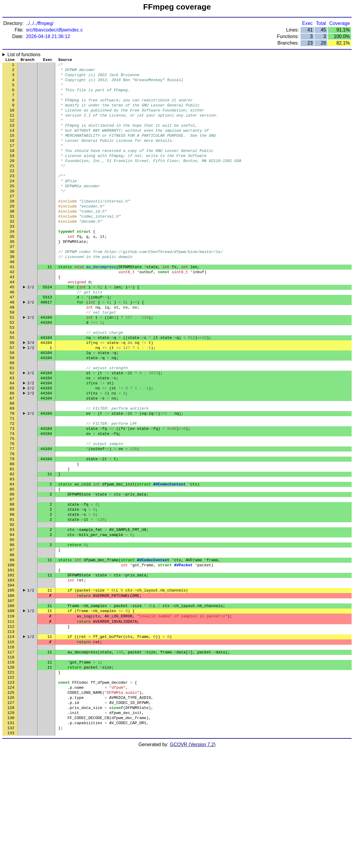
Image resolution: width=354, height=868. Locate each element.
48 (12, 346)
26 (12, 215)
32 (12, 251)
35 (12, 268)
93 (12, 613)
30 (12, 239)
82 (12, 548)
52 (12, 369)
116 (11, 750)
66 (12, 453)
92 (12, 607)
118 (11, 762)
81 (12, 542)
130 (11, 833)
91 (12, 601)
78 (12, 524)
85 (12, 566)
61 (12, 423)
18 (12, 167)
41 (12, 304)
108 (11, 702)
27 (12, 221)
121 (11, 780)
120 (11, 774)
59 (12, 411)
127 (11, 815)
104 (11, 679)
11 (12, 126)
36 (12, 274)
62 (12, 429)
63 (12, 435)
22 (12, 191)
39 (12, 292)
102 (11, 667)
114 (11, 738)
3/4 (31, 393)
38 (12, 286)
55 (12, 387)
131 (11, 839)
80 (12, 536)
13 (12, 138)
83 (12, 554)
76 (12, 512)
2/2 (31, 328)
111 (11, 720)
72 (12, 488)
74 (12, 500)
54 (12, 381)
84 (12, 560)
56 (12, 393)
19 (12, 173)
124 (11, 798)
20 (12, 179)
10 (12, 120)
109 (11, 708)
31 (12, 245)
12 (12, 132)
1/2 (31, 399)
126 (11, 809)
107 (11, 696)
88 (12, 584)
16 (12, 155)
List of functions (24, 55)
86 (12, 572)
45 (12, 328)
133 (11, 851)
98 (12, 643)
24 (12, 203)
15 (12, 150)
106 (11, 691)
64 (12, 441)
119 (11, 768)
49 (12, 352)
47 (12, 340)
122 (11, 786)
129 (11, 827)
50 (12, 358)
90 (12, 595)
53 (12, 375)
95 (12, 625)
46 (12, 334)
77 (12, 518)
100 (11, 655)
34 (12, 262)
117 (11, 756)
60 (12, 417)
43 (12, 316)
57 (12, 399)
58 (12, 405)
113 (11, 732)
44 (12, 322)
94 (12, 619)
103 (11, 673)
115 (11, 744)
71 (12, 482)
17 (12, 161)
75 (12, 506)
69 (12, 471)
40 (12, 298)
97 (12, 637)
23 (12, 197)
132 (11, 845)
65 (12, 447)
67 (12, 459)
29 (12, 233)
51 (12, 364)
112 (11, 726)
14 (12, 144)
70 (12, 477)
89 (12, 589)
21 (12, 185)
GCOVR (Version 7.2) (193, 863)
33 (12, 257)
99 (12, 649)
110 (11, 714)
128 (11, 821)
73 (12, 494)
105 (11, 685)
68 (12, 465)
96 (12, 631)
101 (11, 661)
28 (12, 227)
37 (12, 280)
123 (11, 792)
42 (12, 310)
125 (11, 803)
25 (12, 209)
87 (12, 578)
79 (12, 530)
